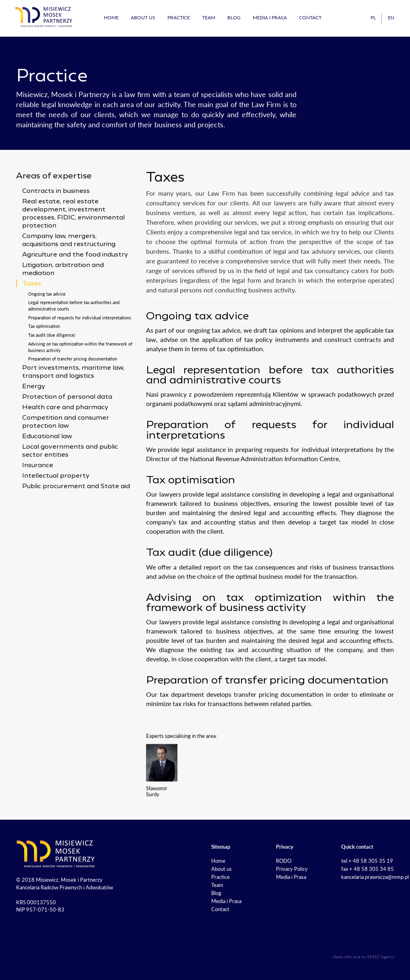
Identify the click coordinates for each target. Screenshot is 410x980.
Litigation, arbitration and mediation (63, 298)
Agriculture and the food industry (75, 284)
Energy (34, 416)
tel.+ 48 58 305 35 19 (367, 861)
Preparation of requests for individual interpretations (80, 347)
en (391, 18)
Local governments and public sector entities (70, 480)
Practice (179, 18)
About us (143, 18)
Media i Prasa (270, 18)
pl (373, 18)
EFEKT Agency (381, 957)
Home (111, 18)
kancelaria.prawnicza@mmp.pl (375, 877)
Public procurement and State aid (76, 516)
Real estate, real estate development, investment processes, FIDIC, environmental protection (73, 243)
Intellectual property (56, 505)
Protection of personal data (67, 426)
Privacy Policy (292, 869)
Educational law (47, 466)
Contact (310, 18)
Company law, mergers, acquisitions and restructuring (69, 269)
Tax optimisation (44, 355)
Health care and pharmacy (65, 437)
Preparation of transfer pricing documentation (73, 388)
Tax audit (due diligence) (52, 364)
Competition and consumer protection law (66, 451)
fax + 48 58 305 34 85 (368, 869)
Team (209, 18)
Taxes (32, 313)
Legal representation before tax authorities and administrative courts (74, 335)
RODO (284, 861)
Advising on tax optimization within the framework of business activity (80, 376)
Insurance (38, 495)
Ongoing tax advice (47, 322)
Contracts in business (56, 220)
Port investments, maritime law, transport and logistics (73, 401)
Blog (234, 18)
